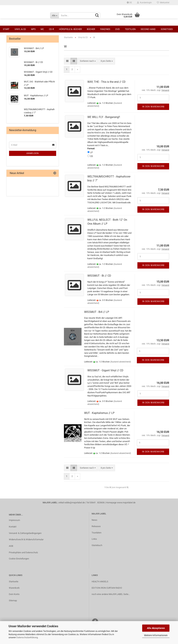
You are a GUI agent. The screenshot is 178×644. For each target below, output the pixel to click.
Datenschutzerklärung (27, 637)
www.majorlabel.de (126, 503)
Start (6, 29)
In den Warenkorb (153, 107)
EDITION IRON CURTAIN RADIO (107, 588)
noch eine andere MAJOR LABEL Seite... (111, 594)
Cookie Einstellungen (19, 559)
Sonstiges (167, 29)
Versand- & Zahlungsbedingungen (25, 533)
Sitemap (13, 600)
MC (42, 29)
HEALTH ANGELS (100, 582)
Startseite (14, 582)
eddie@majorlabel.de (75, 503)
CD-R (51, 29)
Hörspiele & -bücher (70, 29)
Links (94, 539)
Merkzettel (163, 3)
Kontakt (13, 527)
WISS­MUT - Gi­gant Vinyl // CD (105, 370)
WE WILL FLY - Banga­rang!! (104, 117)
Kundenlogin (144, 3)
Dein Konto (14, 594)
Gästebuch (97, 545)
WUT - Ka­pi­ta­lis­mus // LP (99, 413)
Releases (96, 526)
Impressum (14, 520)
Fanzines (105, 29)
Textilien (130, 29)
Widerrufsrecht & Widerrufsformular (26, 539)
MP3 (33, 29)
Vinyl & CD (20, 29)
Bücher (91, 29)
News (94, 520)
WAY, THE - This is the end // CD (106, 82)
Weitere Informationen (156, 635)
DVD (118, 29)
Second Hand (148, 29)
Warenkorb (14, 588)
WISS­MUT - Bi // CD (99, 276)
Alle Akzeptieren (156, 628)
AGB (11, 546)
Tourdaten (97, 533)
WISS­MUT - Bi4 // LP (97, 312)
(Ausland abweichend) (121, 362)
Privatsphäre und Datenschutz (23, 552)
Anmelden (33, 153)
